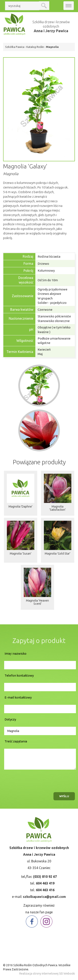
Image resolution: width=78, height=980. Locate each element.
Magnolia (52, 47)
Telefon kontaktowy (19, 675)
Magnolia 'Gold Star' (58, 554)
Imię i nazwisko (15, 654)
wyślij (64, 796)
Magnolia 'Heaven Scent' (37, 602)
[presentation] (35, 780)
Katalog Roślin (35, 47)
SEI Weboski (67, 974)
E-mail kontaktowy (18, 697)
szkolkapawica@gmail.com (44, 897)
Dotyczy (10, 719)
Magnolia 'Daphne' (20, 507)
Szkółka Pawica (15, 47)
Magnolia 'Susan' (21, 554)
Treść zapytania (16, 741)
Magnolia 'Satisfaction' (58, 508)
